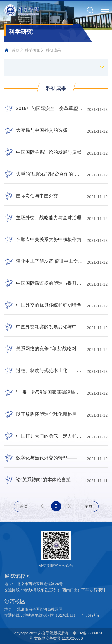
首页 (15, 50)
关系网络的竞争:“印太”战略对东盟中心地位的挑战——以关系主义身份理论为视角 (50, 349)
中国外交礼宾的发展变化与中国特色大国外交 (50, 327)
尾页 (88, 506)
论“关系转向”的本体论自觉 (43, 480)
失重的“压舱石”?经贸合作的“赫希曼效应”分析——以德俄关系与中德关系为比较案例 (50, 174)
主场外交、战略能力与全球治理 (49, 218)
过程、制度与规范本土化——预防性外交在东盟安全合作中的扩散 (50, 371)
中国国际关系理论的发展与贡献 (49, 152)
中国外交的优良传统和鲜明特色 (49, 305)
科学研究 (32, 50)
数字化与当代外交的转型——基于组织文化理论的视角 (50, 458)
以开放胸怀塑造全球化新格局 (46, 414)
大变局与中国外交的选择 (42, 130)
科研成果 (53, 50)
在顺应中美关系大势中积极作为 (49, 240)
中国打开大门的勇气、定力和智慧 (50, 436)
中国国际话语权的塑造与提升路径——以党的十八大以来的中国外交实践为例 (50, 283)
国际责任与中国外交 (37, 196)
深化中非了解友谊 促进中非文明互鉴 (50, 261)
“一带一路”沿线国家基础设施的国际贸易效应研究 (50, 392)
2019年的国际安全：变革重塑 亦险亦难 (50, 109)
